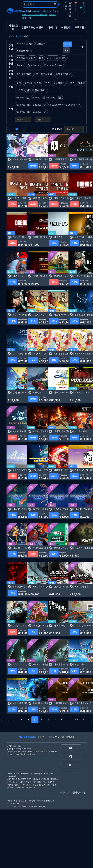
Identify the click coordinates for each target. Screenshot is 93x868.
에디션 (32, 58)
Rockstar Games (53, 65)
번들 (64, 58)
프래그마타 (27, 18)
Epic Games (34, 65)
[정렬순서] (74, 129)
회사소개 (64, 792)
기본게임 (21, 58)
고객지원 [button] (79, 27)
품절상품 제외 (23, 51)
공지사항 (53, 27)
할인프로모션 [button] (27, 27)
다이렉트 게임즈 (14, 36)
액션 (19, 83)
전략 (48, 83)
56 (77, 719)
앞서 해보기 (41, 90)
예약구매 (21, 44)
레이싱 (20, 90)
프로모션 (41, 44)
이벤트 (40, 27)
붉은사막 (52, 14)
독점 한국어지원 (64, 74)
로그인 (64, 6)
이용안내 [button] (66, 27)
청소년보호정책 (56, 737)
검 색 (68, 44)
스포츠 (71, 83)
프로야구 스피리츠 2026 (42, 11)
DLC (41, 58)
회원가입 (70, 9)
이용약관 (42, 737)
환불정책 (70, 737)
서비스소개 (13, 27)
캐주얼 (82, 83)
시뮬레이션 (59, 83)
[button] (83, 47)
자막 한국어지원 (24, 74)
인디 (29, 90)
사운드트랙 (53, 58)
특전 (31, 44)
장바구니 (82, 7)
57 (84, 719)
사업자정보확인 (78, 792)
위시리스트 (76, 11)
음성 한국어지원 (44, 74)
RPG (39, 83)
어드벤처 (29, 83)
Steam (20, 65)
